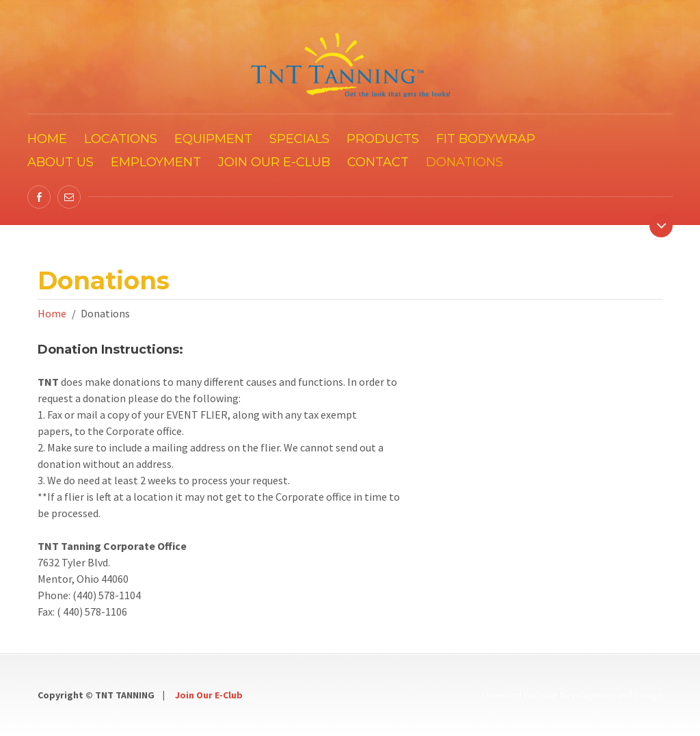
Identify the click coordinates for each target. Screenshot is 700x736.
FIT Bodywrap (486, 139)
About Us (60, 162)
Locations (121, 139)
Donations (465, 162)
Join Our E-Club (209, 695)
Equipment (213, 139)
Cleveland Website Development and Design (572, 695)
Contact (378, 162)
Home (47, 139)
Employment (156, 162)
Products (383, 139)
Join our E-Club (274, 162)
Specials (299, 139)
